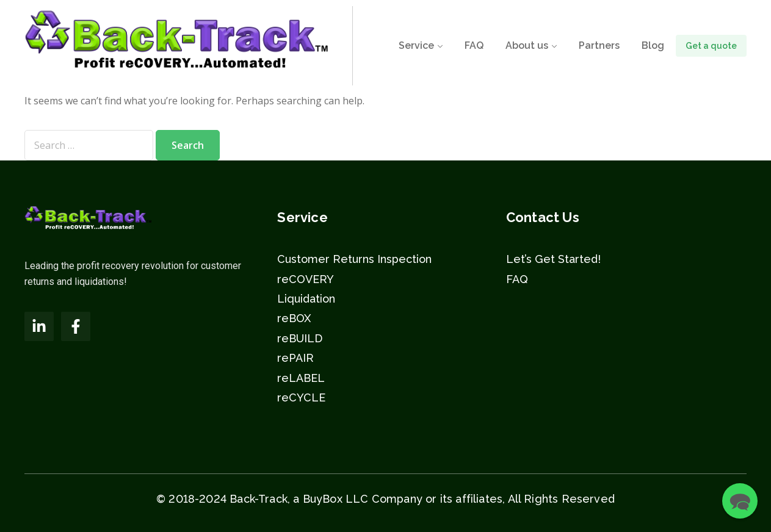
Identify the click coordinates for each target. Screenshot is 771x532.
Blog (653, 45)
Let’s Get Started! (553, 259)
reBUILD (300, 338)
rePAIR (295, 358)
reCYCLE (301, 397)
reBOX (294, 318)
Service (416, 45)
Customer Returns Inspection (354, 259)
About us (527, 45)
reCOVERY (306, 279)
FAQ (474, 45)
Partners (599, 45)
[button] (740, 501)
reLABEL (301, 378)
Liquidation (306, 299)
